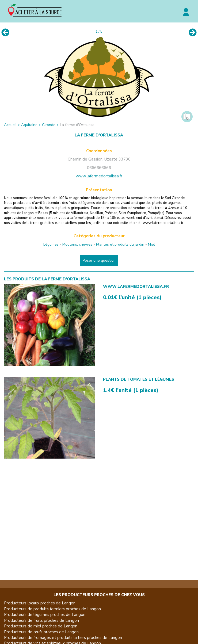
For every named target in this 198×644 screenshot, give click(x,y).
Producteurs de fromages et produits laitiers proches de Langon (63, 638)
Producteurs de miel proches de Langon (41, 626)
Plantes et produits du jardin (120, 244)
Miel (151, 244)
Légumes (51, 244)
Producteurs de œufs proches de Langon (41, 632)
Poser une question (99, 260)
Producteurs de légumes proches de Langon (45, 615)
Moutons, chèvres (77, 244)
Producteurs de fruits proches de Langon (41, 620)
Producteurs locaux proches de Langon (40, 603)
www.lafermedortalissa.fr (99, 176)
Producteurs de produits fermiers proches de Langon (52, 609)
